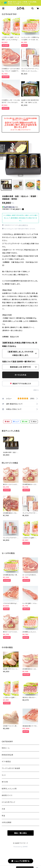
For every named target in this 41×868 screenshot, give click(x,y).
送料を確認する (23, 225)
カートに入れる (20, 375)
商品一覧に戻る (21, 833)
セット (4, 775)
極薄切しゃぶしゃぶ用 (9, 789)
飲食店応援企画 (7, 755)
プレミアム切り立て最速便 (11, 768)
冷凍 (3, 809)
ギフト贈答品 (6, 762)
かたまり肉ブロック (8, 802)
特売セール (6, 748)
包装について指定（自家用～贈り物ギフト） (19, 362)
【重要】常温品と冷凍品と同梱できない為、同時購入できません (20, 344)
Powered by (21, 847)
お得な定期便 (7, 822)
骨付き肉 (5, 782)
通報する (36, 390)
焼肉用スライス (7, 795)
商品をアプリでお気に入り (20, 384)
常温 (3, 816)
